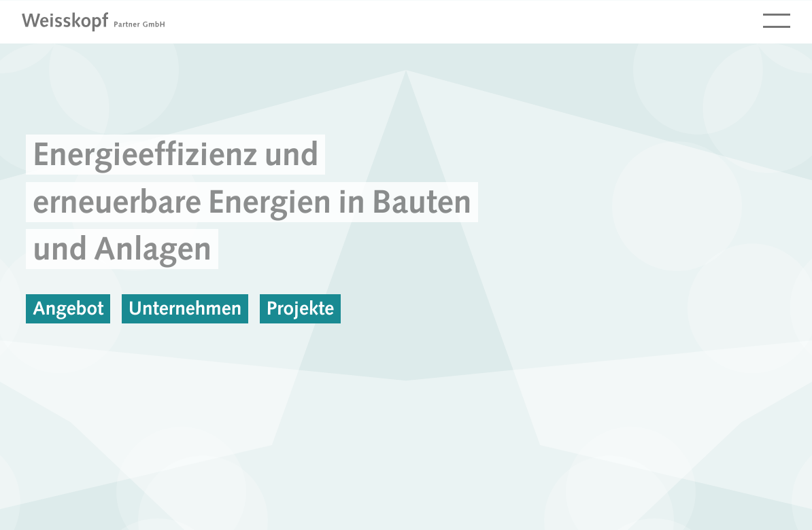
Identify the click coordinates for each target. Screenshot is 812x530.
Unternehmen (185, 308)
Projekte (301, 308)
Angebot (68, 308)
